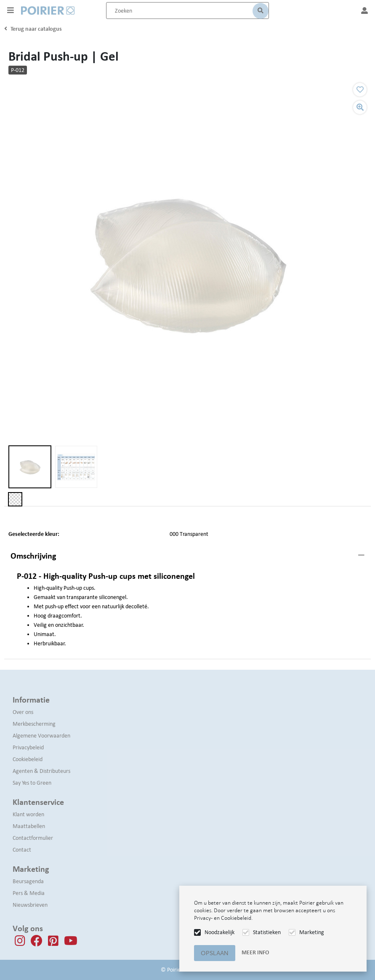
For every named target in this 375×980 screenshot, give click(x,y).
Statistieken (267, 932)
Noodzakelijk (219, 932)
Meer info (255, 952)
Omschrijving (33, 556)
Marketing (312, 932)
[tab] (187, 556)
